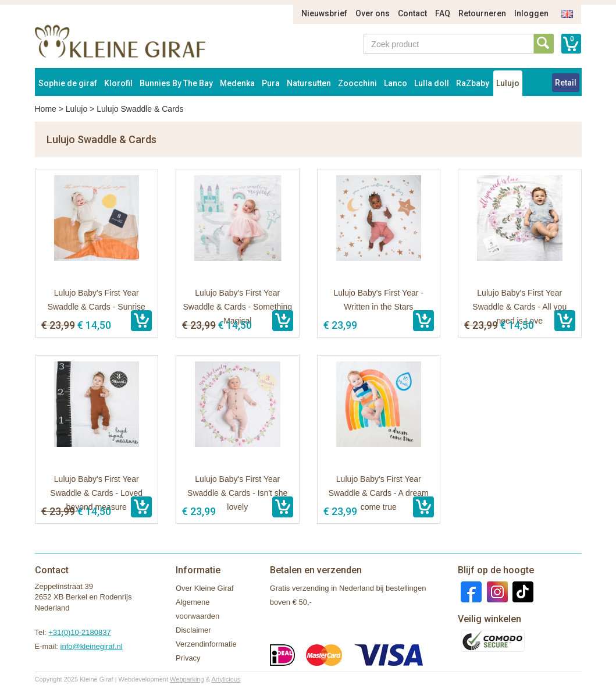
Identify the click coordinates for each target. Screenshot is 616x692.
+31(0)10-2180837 (79, 632)
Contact (412, 13)
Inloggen (531, 13)
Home (46, 109)
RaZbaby (473, 83)
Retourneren (482, 13)
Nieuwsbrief (324, 13)
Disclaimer (193, 630)
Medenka (237, 83)
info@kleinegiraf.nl (92, 646)
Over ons (373, 13)
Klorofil (118, 83)
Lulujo (508, 83)
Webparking (187, 679)
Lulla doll (432, 83)
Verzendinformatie (206, 644)
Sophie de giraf (68, 83)
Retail (566, 83)
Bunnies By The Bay (176, 83)
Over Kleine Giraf (205, 588)
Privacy (188, 658)
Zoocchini (357, 83)
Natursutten (309, 83)
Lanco (396, 83)
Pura (271, 83)
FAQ (443, 13)
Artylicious (226, 679)
